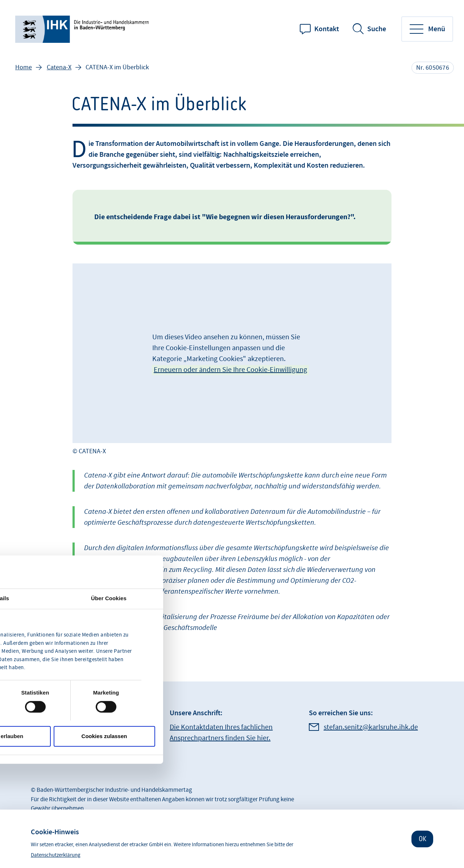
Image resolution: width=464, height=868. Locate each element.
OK (422, 839)
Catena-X (59, 67)
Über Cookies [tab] (109, 598)
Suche (377, 29)
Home (24, 67)
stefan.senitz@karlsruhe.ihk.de (371, 727)
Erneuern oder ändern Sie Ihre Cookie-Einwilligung (230, 370)
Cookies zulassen (104, 736)
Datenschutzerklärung (56, 855)
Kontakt (327, 29)
